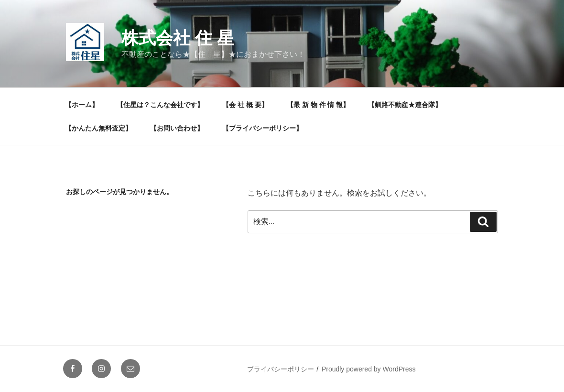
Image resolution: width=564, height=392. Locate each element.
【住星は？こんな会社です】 (160, 105)
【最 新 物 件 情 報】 (318, 105)
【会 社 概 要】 (245, 105)
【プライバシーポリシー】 (262, 128)
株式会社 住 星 (178, 38)
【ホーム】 (82, 105)
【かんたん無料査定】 (98, 128)
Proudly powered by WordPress (369, 369)
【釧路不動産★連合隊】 (405, 105)
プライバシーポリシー (281, 369)
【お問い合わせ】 (177, 128)
